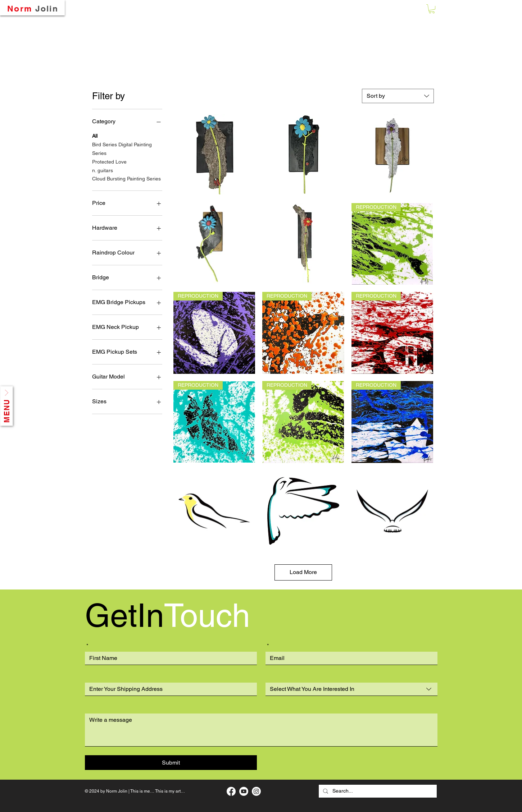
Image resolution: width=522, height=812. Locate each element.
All (95, 135)
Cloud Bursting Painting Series (126, 178)
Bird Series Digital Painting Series (122, 148)
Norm (20, 8)
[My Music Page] (244, 791)
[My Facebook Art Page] (231, 791)
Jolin (47, 8)
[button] (432, 9)
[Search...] (377, 791)
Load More (303, 572)
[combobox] (398, 96)
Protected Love (109, 161)
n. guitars (103, 170)
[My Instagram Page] (256, 791)
